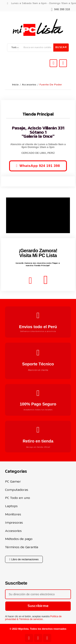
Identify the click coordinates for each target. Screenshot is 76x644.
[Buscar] (37, 48)
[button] (60, 9)
